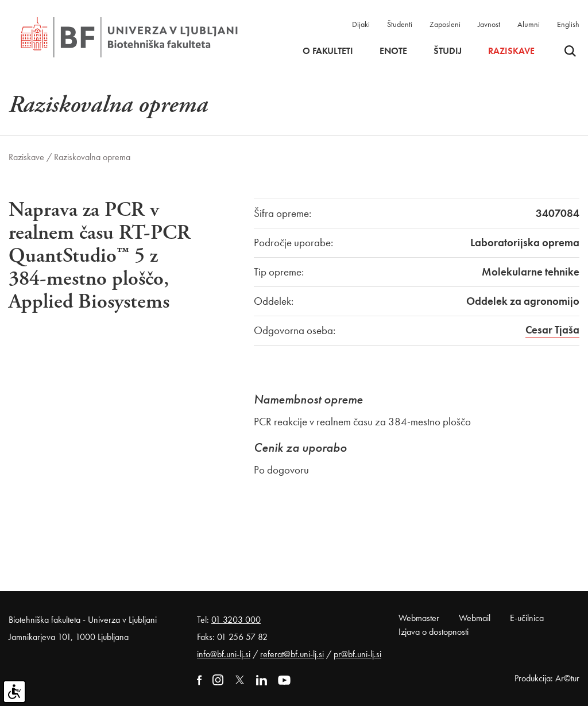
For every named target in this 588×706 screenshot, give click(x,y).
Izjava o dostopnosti (434, 632)
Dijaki (361, 24)
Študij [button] (448, 51)
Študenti (400, 24)
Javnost (489, 24)
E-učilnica (527, 618)
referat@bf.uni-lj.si (292, 654)
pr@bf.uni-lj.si (357, 654)
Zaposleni (445, 24)
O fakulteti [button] (328, 51)
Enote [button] (393, 51)
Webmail (475, 618)
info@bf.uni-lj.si (224, 654)
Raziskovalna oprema (92, 157)
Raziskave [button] (511, 51)
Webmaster (419, 618)
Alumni (529, 24)
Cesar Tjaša (552, 330)
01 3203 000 (236, 620)
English (568, 24)
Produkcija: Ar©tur (547, 678)
